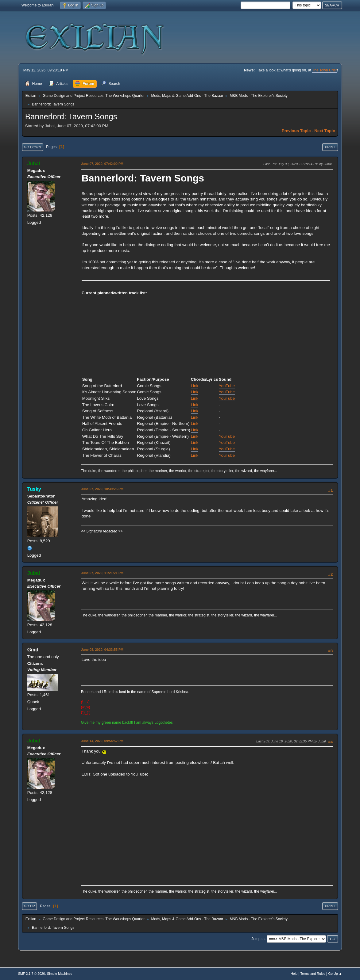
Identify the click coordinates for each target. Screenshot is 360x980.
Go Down (33, 147)
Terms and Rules (313, 974)
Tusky (34, 489)
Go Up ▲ (335, 974)
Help (294, 974)
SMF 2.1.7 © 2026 (32, 974)
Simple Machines (60, 974)
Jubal (34, 164)
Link (195, 386)
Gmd (33, 650)
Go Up (29, 906)
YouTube (227, 386)
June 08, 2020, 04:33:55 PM (102, 650)
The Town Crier (325, 70)
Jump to (258, 939)
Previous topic (296, 131)
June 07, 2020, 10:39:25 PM (102, 489)
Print (330, 147)
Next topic (325, 131)
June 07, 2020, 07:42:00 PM (102, 164)
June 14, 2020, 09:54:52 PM (102, 741)
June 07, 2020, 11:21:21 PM (102, 573)
